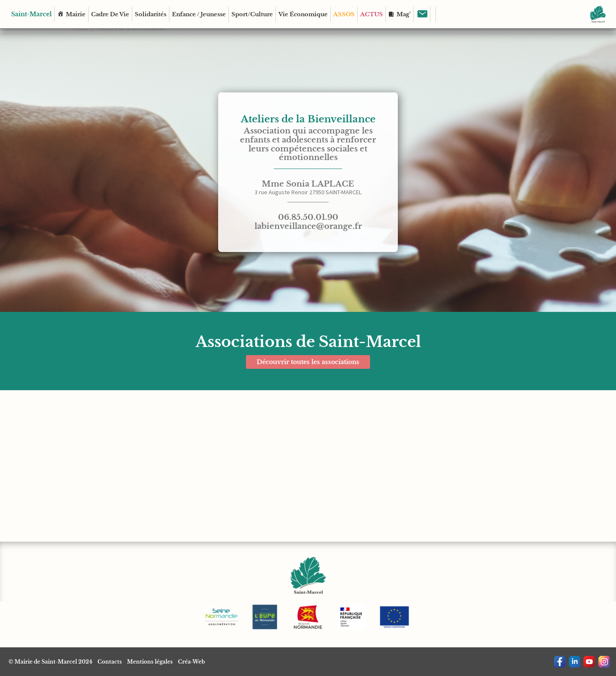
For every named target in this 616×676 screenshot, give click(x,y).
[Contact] (422, 14)
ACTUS (372, 14)
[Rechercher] (433, 14)
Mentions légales (150, 662)
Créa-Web (191, 662)
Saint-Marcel (31, 14)
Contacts (110, 662)
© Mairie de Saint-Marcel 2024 (50, 662)
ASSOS (344, 14)
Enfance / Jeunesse (199, 14)
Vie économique (303, 14)
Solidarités (151, 14)
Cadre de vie (110, 14)
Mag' (404, 14)
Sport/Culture (252, 14)
